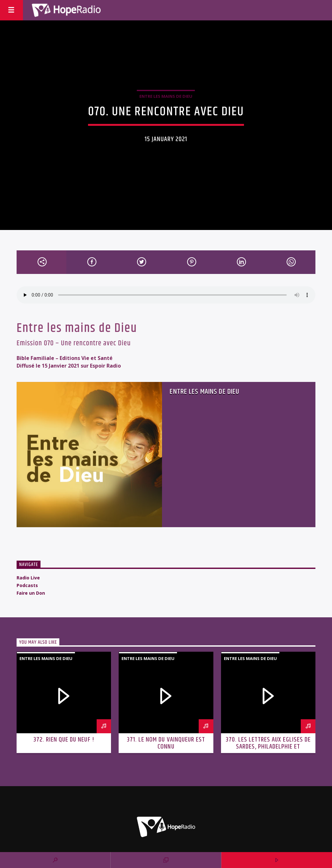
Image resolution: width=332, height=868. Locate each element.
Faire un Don (31, 593)
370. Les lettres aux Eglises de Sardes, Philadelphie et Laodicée (268, 747)
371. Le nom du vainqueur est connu (166, 743)
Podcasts (27, 585)
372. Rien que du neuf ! (64, 740)
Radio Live (28, 578)
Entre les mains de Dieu (166, 96)
